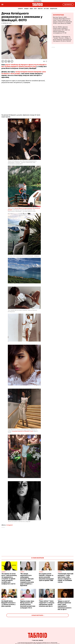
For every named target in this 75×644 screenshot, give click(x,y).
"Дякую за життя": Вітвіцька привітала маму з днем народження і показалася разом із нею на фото (65, 605)
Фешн (31, 9)
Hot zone (46, 9)
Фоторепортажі (58, 15)
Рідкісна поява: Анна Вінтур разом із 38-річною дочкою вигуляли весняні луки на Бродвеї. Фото (28, 604)
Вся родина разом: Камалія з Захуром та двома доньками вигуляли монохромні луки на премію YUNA (46, 577)
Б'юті (35, 9)
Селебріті (20, 9)
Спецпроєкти (53, 9)
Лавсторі (40, 9)
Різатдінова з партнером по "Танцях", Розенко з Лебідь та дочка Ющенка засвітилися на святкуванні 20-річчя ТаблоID (62, 39)
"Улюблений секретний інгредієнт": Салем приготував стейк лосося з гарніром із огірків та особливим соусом (65, 578)
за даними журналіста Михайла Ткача (22, 431)
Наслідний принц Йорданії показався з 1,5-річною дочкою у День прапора (8, 604)
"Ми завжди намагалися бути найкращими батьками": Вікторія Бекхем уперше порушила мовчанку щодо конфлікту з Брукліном (27, 580)
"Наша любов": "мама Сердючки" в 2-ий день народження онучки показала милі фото (47, 604)
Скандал (26, 9)
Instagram (9, 525)
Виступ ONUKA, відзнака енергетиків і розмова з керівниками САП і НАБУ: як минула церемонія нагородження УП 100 (61, 30)
